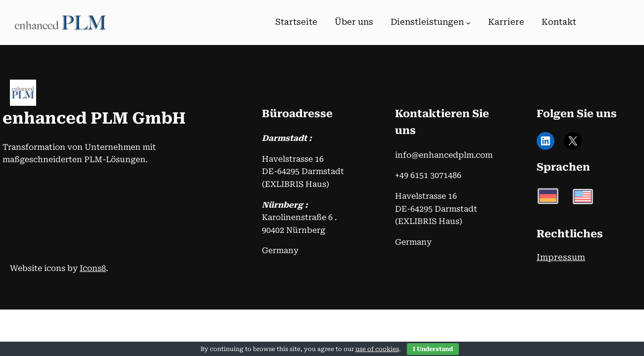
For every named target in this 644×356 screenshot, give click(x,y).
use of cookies (377, 349)
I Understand (433, 349)
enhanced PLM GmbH (94, 118)
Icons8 (93, 268)
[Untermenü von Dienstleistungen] (468, 23)
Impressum (561, 257)
